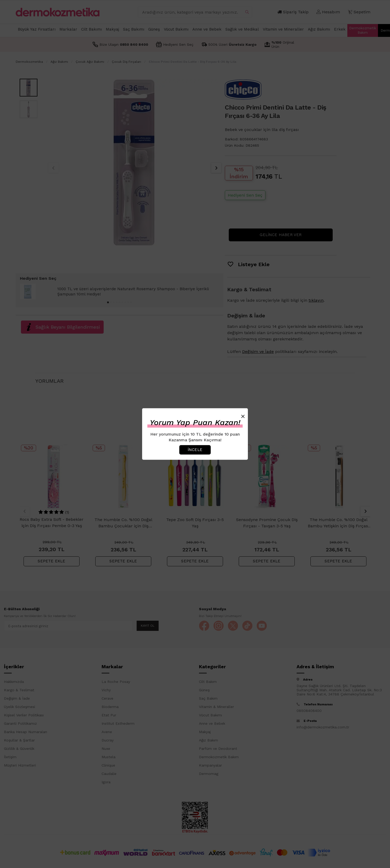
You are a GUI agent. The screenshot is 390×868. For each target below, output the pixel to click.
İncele (195, 450)
